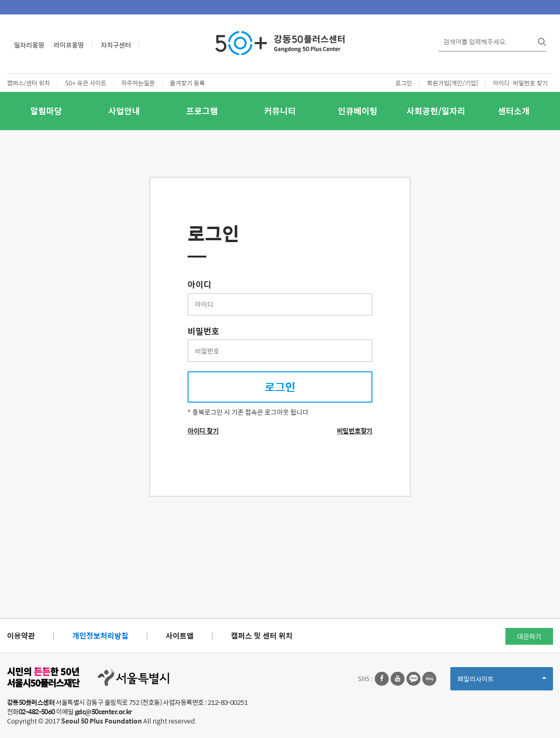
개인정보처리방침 (100, 636)
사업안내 (124, 111)
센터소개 (514, 111)
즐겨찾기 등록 (187, 83)
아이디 (199, 285)
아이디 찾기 (203, 431)
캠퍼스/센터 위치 (28, 83)
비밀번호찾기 (355, 431)
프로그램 (202, 111)
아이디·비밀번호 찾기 (520, 83)
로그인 (404, 83)
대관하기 (529, 636)
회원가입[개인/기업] (452, 83)
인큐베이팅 (358, 111)
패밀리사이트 (502, 682)
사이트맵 (180, 636)
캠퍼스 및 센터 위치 (262, 636)
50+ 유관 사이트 (86, 83)
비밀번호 (203, 331)
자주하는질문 (138, 83)
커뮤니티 (280, 111)
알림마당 (46, 111)
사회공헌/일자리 (436, 111)
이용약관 (21, 636)
